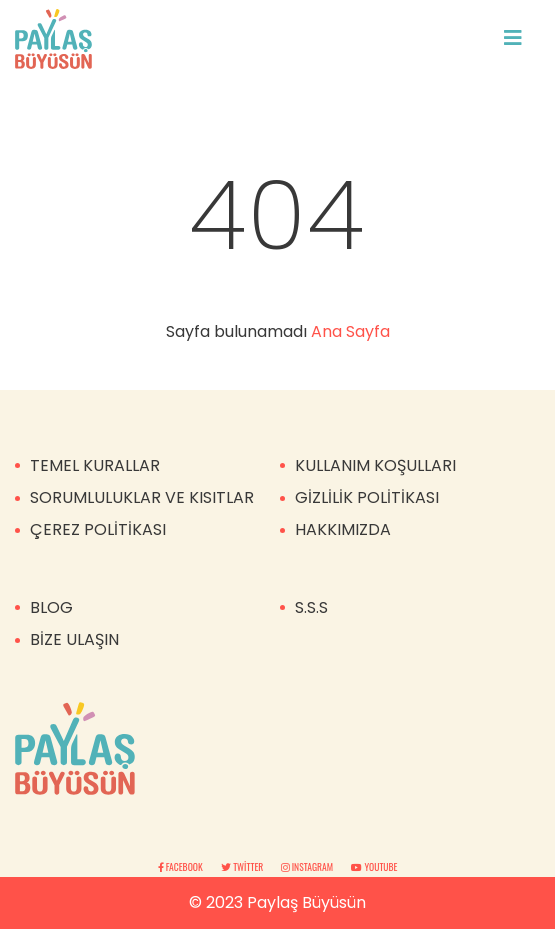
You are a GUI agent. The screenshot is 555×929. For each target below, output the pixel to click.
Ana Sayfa (350, 331)
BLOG (51, 607)
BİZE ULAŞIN (74, 639)
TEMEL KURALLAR (95, 465)
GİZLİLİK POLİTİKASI (367, 497)
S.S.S (311, 607)
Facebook (181, 867)
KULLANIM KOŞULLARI (375, 465)
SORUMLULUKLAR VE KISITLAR (142, 497)
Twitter (243, 867)
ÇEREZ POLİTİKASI (98, 529)
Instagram (308, 867)
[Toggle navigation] (513, 38)
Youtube (374, 867)
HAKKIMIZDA (343, 529)
